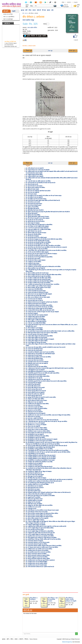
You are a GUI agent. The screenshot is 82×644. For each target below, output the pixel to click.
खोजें (26, 10)
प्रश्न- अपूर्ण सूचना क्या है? (31, 509)
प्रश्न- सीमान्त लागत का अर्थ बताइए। (33, 417)
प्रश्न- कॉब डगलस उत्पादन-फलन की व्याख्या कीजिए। (36, 367)
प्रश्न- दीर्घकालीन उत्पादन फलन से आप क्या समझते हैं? (37, 363)
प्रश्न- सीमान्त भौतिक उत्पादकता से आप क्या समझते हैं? (37, 518)
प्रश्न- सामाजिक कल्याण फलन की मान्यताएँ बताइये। (36, 565)
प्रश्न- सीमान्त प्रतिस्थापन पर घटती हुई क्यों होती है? (36, 321)
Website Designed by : (67, 642)
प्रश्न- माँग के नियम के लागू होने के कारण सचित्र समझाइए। (38, 218)
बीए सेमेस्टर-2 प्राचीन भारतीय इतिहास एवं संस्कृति (71, 599)
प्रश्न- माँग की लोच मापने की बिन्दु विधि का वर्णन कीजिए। (38, 244)
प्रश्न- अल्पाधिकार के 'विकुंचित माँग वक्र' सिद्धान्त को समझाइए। (39, 471)
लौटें (25, 40)
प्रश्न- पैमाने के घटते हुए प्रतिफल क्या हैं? (34, 389)
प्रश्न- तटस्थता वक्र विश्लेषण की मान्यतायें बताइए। (36, 291)
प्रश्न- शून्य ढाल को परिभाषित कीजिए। (34, 234)
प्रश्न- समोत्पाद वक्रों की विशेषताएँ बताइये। (34, 359)
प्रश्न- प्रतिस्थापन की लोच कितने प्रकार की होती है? (36, 304)
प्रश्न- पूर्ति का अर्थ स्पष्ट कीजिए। (32, 207)
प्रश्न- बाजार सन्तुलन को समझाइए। (33, 223)
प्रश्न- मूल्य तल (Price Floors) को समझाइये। (35, 423)
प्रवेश (52, 10)
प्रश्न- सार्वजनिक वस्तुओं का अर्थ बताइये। (34, 501)
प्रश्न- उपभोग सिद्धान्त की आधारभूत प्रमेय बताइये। (36, 342)
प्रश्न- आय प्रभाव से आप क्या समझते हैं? (34, 299)
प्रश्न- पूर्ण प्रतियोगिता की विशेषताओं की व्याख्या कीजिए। (37, 436)
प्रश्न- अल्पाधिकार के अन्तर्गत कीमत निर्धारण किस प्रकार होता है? (39, 467)
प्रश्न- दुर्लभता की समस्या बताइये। (32, 189)
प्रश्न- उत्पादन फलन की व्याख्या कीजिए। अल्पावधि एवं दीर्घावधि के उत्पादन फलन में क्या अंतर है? (46, 347)
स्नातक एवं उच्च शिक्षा (8, 14)
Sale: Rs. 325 (30, 24)
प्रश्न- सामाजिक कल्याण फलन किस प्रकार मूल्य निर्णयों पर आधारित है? (40, 560)
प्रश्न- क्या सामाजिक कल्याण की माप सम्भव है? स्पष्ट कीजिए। (38, 552)
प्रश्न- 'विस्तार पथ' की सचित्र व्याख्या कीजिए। (35, 399)
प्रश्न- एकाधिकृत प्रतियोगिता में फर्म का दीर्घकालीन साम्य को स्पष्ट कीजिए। (41, 459)
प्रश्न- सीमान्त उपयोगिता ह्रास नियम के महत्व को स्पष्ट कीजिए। (38, 276)
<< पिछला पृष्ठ (28, 51)
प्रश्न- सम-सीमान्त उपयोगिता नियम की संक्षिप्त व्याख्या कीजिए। (39, 278)
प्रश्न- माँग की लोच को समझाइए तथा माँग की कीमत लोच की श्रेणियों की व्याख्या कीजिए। (44, 239)
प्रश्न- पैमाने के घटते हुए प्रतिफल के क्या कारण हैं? (36, 391)
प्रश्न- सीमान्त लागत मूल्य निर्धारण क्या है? (34, 499)
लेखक (63, 2)
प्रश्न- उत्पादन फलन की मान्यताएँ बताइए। (34, 350)
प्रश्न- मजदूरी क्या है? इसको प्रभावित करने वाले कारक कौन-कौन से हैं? (40, 533)
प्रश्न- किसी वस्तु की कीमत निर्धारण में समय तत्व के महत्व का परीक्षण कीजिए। (42, 333)
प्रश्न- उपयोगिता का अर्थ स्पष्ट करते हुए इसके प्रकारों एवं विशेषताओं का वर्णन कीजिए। (43, 267)
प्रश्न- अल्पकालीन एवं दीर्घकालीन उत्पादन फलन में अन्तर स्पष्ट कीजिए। (40, 352)
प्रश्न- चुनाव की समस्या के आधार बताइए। (34, 186)
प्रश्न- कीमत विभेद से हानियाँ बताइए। (33, 491)
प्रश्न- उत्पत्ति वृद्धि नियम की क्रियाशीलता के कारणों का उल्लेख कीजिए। (40, 371)
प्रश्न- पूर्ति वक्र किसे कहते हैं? (32, 213)
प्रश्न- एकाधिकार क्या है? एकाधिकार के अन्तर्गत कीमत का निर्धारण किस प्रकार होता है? (44, 481)
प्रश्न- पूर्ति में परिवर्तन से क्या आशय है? (34, 231)
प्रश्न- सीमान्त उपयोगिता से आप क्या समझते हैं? (35, 268)
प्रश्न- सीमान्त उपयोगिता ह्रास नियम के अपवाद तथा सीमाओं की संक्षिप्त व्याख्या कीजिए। (44, 275)
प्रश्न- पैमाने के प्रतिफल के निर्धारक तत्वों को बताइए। (36, 400)
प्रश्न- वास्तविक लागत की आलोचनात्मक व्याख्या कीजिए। (37, 404)
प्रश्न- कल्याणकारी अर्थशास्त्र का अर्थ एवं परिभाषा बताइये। (38, 542)
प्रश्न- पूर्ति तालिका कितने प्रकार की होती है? (35, 210)
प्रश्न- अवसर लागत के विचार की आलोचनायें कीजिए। (37, 409)
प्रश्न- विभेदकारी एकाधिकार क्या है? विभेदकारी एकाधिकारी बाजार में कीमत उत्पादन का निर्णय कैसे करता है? (48, 492)
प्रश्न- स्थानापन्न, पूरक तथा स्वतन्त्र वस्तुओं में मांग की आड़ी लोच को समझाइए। (41, 254)
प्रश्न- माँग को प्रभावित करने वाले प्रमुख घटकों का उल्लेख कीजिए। (39, 225)
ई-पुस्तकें (14, 11)
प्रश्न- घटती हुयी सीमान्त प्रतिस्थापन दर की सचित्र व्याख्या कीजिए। (39, 305)
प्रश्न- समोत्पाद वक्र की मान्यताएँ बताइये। (34, 355)
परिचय (30, 10)
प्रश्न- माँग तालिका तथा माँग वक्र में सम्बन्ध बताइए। (36, 199)
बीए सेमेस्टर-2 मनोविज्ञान (34, 599)
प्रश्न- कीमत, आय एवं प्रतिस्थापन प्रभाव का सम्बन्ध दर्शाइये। (38, 297)
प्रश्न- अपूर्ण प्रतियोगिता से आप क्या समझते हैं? (35, 454)
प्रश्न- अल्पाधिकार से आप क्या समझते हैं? (34, 463)
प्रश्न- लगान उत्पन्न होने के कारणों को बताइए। (35, 530)
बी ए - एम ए (25, 13)
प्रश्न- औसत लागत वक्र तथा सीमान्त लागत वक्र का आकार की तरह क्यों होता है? (42, 420)
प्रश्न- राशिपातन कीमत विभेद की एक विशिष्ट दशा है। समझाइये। (39, 494)
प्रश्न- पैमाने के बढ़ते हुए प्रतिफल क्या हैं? (34, 396)
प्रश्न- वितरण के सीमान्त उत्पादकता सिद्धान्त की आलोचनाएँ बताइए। (39, 517)
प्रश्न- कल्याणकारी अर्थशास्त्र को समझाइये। (34, 541)
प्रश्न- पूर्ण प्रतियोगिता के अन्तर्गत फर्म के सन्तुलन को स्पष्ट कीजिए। (39, 441)
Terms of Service (33, 639)
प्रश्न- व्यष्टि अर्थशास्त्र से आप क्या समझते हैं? (35, 168)
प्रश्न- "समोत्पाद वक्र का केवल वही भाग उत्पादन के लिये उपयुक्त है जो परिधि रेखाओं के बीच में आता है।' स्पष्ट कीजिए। (50, 368)
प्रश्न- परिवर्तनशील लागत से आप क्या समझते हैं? (36, 413)
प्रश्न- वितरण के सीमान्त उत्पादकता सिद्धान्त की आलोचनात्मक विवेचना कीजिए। (42, 513)
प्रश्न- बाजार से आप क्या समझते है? (33, 426)
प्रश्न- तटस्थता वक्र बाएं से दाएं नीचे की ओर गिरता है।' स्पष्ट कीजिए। (39, 307)
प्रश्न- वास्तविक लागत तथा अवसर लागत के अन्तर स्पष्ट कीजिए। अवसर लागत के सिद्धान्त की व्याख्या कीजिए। (48, 415)
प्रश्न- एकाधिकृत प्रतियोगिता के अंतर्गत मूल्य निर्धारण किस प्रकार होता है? (41, 455)
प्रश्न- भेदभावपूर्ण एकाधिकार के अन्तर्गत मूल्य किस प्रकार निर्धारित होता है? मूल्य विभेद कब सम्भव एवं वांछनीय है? (49, 480)
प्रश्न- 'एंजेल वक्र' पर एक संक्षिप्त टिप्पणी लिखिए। (36, 323)
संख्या (45, 24)
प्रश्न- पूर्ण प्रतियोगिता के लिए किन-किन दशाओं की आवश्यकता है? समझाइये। (42, 439)
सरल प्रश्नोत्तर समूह (28, 20)
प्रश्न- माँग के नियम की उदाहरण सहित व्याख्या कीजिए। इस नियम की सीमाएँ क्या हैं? (43, 200)
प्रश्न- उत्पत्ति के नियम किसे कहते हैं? (33, 384)
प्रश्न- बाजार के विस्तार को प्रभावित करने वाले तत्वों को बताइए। (39, 433)
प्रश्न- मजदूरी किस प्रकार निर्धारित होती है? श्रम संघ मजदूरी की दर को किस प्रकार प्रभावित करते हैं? (46, 526)
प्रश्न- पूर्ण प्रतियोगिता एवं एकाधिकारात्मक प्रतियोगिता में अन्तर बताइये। (40, 460)
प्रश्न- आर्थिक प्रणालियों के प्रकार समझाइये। (35, 176)
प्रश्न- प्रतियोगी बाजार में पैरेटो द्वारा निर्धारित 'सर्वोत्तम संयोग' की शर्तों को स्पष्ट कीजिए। (43, 539)
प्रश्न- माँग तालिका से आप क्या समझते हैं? (34, 197)
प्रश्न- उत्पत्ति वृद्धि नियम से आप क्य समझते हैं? (35, 370)
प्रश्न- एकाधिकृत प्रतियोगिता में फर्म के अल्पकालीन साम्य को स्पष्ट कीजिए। (41, 457)
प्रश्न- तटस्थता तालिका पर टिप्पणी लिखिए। (34, 330)
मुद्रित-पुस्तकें (6, 11)
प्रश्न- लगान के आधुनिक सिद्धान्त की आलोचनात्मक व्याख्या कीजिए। (40, 534)
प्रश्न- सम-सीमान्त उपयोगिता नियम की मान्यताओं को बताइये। (38, 279)
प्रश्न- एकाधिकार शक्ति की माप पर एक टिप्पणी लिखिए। (37, 484)
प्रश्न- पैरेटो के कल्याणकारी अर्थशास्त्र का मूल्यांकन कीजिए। (38, 555)
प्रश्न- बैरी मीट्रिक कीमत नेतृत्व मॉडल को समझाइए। (36, 478)
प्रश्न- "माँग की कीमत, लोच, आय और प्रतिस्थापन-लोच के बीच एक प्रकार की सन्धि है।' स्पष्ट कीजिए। (46, 250)
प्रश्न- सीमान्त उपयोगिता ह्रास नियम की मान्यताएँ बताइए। (37, 273)
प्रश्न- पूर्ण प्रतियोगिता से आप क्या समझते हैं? (35, 434)
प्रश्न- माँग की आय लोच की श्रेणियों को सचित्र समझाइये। (37, 252)
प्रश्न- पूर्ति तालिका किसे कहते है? (33, 209)
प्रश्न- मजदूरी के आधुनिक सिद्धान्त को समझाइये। (36, 525)
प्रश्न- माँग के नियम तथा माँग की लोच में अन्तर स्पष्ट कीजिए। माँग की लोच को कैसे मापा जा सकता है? (46, 247)
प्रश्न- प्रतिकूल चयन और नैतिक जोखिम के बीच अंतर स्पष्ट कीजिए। (39, 505)
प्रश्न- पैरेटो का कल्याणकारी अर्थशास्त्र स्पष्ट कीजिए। (36, 554)
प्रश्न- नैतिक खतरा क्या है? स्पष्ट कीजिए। (34, 504)
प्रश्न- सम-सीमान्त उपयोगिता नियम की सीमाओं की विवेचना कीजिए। (40, 281)
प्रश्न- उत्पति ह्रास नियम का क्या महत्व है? (34, 378)
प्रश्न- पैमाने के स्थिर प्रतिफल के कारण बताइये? (35, 388)
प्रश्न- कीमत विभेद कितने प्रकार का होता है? (35, 488)
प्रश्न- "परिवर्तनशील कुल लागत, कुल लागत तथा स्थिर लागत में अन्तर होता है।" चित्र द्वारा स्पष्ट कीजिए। (46, 421)
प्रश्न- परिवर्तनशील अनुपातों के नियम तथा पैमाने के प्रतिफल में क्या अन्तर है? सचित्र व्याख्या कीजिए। (46, 381)
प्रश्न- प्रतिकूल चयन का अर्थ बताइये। (33, 502)
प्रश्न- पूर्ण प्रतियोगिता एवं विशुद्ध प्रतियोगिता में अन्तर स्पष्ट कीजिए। (39, 449)
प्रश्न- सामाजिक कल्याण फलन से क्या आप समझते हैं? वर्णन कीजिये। (40, 536)
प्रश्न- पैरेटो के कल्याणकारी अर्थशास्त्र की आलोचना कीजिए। (38, 559)
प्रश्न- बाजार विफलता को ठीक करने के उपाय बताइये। (37, 512)
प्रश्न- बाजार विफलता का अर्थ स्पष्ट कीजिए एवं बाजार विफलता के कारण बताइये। (42, 510)
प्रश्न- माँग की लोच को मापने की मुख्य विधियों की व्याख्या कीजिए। (39, 257)
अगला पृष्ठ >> (73, 51)
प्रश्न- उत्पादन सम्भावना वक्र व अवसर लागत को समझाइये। (38, 170)
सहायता (49, 10)
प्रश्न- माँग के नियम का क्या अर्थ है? (33, 202)
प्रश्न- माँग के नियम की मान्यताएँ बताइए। (34, 204)
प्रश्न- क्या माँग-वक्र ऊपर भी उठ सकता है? (34, 220)
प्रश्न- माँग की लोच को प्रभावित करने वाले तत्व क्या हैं (37, 255)
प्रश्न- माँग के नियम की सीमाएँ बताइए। (34, 205)
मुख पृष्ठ (23, 10)
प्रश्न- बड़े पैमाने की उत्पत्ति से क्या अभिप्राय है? (35, 394)
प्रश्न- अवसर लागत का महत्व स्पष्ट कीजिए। (34, 407)
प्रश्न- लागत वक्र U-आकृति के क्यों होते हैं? (34, 418)
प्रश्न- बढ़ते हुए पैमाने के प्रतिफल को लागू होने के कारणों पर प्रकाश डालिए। (41, 397)
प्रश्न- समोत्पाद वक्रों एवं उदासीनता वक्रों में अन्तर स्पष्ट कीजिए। (38, 357)
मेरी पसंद (44, 10)
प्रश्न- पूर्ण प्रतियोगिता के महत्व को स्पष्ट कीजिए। (35, 438)
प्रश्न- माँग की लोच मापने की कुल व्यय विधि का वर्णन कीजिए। (38, 242)
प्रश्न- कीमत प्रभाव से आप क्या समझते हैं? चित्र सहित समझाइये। (39, 294)
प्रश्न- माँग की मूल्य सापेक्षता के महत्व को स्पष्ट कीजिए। (37, 249)
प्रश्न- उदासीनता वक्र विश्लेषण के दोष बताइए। (35, 318)
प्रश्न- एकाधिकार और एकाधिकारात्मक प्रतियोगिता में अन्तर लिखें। (39, 462)
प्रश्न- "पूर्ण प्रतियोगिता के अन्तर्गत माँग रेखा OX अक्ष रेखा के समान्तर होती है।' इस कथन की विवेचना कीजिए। (48, 452)
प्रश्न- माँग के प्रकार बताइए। (31, 194)
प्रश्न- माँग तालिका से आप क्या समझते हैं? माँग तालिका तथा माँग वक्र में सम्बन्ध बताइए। (44, 196)
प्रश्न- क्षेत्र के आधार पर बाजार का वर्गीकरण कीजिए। (36, 428)
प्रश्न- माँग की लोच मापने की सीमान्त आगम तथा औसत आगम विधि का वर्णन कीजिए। (43, 246)
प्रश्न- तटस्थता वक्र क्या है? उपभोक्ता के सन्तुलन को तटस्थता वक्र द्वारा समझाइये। (42, 312)
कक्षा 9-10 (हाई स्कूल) (8, 19)
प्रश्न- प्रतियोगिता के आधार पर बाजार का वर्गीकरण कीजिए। (38, 431)
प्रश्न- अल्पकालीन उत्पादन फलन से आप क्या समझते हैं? (37, 362)
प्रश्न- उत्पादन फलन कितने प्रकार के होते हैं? (35, 360)
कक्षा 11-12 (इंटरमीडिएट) (9, 17)
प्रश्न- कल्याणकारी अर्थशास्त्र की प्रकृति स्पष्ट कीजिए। (36, 544)
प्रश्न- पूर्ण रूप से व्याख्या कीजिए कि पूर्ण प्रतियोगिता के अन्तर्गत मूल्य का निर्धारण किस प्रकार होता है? (46, 446)
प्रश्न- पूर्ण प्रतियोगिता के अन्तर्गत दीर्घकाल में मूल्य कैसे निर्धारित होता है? (40, 447)
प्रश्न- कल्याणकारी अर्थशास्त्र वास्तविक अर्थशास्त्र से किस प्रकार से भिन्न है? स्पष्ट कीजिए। (44, 546)
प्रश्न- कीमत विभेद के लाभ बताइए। (33, 489)
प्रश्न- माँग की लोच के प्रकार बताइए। (33, 259)
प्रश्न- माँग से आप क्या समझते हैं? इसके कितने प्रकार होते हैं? (38, 191)
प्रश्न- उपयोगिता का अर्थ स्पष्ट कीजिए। (33, 262)
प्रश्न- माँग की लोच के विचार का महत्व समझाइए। (36, 260)
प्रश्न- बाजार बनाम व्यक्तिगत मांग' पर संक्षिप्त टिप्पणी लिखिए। (38, 229)
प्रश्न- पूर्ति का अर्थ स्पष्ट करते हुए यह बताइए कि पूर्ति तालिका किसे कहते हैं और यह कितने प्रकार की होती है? (48, 212)
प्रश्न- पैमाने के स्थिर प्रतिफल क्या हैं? (33, 386)
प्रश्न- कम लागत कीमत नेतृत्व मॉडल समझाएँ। (35, 475)
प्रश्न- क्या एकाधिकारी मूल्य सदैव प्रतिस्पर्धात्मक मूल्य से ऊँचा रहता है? (40, 483)
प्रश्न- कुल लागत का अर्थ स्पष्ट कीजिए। (34, 410)
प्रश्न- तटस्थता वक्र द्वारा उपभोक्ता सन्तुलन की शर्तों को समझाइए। (39, 309)
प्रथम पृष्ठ (50, 51)
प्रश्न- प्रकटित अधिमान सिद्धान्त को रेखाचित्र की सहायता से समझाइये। (40, 339)
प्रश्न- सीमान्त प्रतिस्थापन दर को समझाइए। (34, 328)
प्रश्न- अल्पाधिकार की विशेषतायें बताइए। (34, 465)
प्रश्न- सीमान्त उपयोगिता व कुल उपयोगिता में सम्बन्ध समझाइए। (39, 286)
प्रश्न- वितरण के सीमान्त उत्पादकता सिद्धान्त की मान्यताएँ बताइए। (39, 515)
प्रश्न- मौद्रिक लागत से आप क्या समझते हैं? (34, 402)
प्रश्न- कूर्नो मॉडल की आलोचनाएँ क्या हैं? (34, 473)
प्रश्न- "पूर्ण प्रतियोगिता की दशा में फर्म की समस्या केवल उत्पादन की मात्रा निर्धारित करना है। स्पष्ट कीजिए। (47, 450)
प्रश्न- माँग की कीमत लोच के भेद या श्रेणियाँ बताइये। (36, 238)
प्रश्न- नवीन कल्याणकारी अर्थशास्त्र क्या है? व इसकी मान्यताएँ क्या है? (40, 567)
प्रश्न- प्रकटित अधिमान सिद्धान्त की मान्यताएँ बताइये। (36, 338)
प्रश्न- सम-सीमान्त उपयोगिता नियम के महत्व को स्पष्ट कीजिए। (38, 283)
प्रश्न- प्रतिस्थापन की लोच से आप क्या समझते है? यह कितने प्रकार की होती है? (42, 302)
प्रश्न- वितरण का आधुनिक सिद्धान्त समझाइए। (35, 520)
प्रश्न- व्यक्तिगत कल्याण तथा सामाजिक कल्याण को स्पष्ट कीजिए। (39, 549)
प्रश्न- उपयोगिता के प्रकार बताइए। (33, 263)
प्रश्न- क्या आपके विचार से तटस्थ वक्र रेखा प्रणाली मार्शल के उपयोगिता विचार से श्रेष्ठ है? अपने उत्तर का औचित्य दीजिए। (50, 331)
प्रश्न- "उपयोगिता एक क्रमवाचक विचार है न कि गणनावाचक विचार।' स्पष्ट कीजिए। (43, 284)
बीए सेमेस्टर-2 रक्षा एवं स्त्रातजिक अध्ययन (53, 599)
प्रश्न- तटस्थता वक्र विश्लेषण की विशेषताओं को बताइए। (37, 292)
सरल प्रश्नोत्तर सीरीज (32, 28)
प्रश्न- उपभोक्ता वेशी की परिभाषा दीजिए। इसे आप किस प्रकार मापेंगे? (40, 310)
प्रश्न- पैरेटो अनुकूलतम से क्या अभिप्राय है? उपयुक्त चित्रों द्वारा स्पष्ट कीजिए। (41, 538)
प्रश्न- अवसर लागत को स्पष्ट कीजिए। (33, 405)
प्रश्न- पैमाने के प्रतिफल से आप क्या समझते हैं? (35, 392)
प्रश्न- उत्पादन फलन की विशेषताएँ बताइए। (34, 349)
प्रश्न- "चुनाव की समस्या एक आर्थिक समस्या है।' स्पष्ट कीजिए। (38, 181)
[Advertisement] (50, 580)
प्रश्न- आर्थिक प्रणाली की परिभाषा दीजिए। (34, 175)
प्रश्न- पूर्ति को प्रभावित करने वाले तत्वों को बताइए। (36, 233)
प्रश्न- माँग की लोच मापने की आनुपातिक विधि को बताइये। (38, 241)
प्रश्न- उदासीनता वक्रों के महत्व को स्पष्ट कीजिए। (35, 317)
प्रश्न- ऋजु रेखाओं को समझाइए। (32, 365)
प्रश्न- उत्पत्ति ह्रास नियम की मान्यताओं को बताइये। (36, 375)
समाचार (34, 10)
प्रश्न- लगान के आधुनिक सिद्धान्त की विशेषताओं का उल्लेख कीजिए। (40, 531)
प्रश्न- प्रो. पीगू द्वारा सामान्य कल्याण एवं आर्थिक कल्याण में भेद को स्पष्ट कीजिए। (42, 547)
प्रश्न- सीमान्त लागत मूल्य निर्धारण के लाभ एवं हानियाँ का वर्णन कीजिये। (40, 496)
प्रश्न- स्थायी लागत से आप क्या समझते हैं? (34, 412)
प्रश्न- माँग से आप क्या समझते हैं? (33, 192)
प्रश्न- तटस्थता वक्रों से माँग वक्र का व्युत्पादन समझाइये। (37, 315)
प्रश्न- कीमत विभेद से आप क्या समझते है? (34, 486)
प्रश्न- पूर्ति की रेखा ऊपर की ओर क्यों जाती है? (35, 221)
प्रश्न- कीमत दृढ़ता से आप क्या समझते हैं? (34, 476)
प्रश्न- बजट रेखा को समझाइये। (32, 313)
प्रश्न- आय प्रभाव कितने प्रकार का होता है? (34, 300)
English (76, 2)
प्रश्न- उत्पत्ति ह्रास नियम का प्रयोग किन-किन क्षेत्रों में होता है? (38, 380)
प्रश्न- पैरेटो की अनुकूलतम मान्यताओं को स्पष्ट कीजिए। (37, 557)
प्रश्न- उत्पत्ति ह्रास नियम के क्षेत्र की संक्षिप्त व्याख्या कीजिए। (38, 376)
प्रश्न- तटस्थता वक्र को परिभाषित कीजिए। (34, 289)
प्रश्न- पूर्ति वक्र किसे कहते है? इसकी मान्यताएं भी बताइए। (37, 217)
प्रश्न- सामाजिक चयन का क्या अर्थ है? (33, 507)
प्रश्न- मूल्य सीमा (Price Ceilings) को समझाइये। (36, 425)
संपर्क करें (39, 10)
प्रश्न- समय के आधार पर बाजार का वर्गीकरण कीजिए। (37, 430)
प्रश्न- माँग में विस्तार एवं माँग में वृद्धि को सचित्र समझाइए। (37, 226)
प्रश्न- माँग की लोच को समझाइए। (32, 236)
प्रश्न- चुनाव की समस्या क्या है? (32, 184)
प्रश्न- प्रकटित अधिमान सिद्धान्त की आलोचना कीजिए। (37, 341)
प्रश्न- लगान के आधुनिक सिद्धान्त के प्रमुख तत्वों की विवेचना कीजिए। (40, 528)
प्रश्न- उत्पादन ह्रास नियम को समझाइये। (34, 383)
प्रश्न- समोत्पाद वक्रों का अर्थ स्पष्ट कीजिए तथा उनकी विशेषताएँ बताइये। (40, 354)
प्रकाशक (69, 2)
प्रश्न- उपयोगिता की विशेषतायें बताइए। (34, 265)
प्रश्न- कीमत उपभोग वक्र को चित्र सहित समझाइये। (36, 296)
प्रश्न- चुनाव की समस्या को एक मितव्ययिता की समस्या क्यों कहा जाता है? (41, 183)
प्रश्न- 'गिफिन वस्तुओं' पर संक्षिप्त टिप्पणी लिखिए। (36, 320)
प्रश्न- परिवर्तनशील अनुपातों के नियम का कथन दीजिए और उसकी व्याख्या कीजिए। (43, 373)
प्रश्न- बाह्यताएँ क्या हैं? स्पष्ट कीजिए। (33, 497)
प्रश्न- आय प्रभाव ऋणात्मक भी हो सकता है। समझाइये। (37, 334)
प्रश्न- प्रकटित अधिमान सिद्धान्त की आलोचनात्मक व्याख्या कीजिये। (39, 336)
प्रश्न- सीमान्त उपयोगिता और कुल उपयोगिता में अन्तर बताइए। (38, 288)
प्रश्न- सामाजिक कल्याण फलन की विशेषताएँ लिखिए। (37, 562)
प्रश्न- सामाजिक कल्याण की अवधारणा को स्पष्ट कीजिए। (37, 551)
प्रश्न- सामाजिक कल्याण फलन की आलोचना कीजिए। (37, 563)
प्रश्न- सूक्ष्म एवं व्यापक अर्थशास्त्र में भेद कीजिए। (35, 188)
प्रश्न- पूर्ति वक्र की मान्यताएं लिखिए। (33, 215)
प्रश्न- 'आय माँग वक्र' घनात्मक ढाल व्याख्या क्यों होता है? (37, 228)
